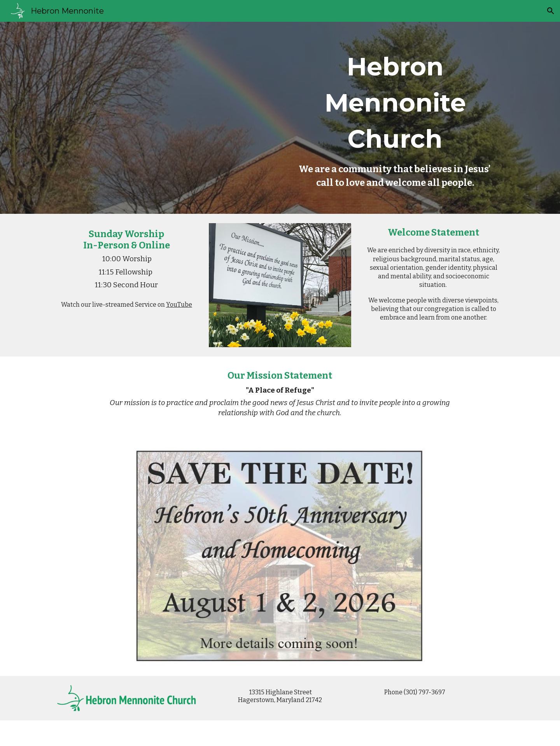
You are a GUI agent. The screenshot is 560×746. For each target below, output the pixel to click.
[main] (395, 118)
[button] (551, 11)
